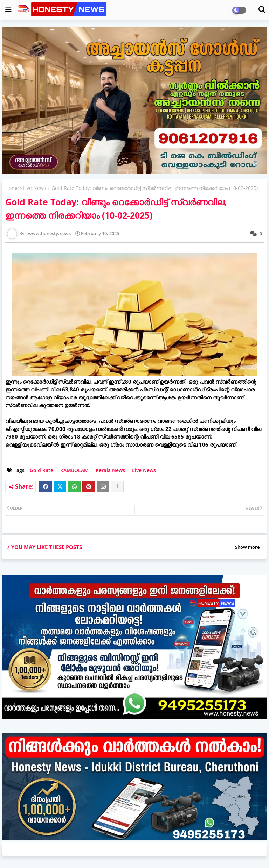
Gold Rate (42, 470)
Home (12, 188)
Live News (35, 188)
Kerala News (110, 470)
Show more (247, 547)
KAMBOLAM (74, 470)
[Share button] (117, 486)
